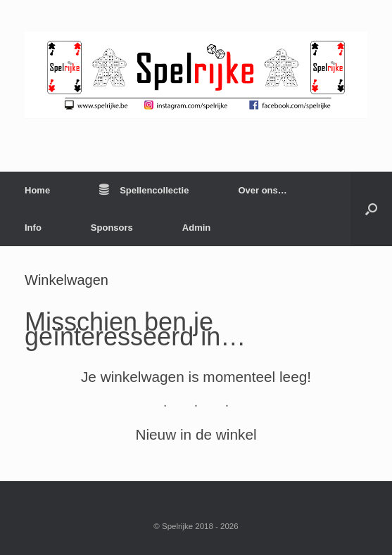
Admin (196, 228)
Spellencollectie (144, 190)
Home (37, 190)
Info (33, 228)
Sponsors (112, 228)
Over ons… (262, 190)
